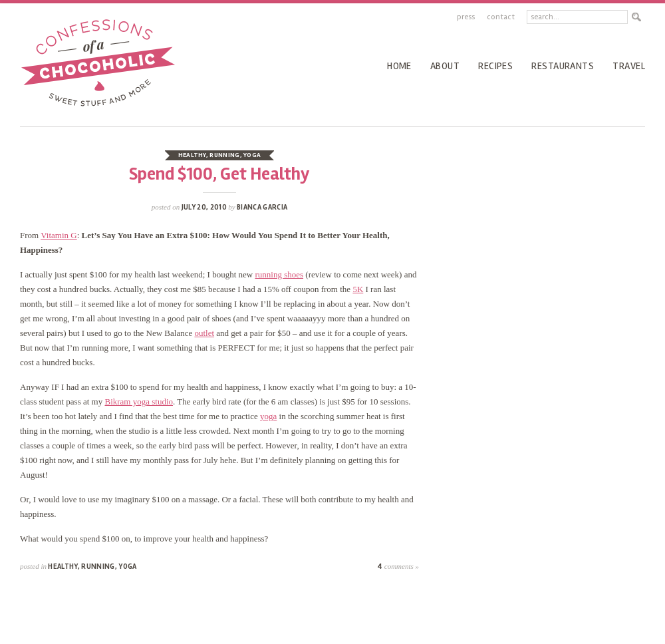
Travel (629, 66)
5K (358, 289)
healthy (192, 155)
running (224, 155)
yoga (252, 155)
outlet (204, 333)
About (445, 66)
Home (399, 66)
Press (466, 17)
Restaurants (563, 66)
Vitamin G (59, 235)
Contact (501, 17)
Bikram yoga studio (139, 402)
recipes (495, 66)
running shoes (279, 274)
